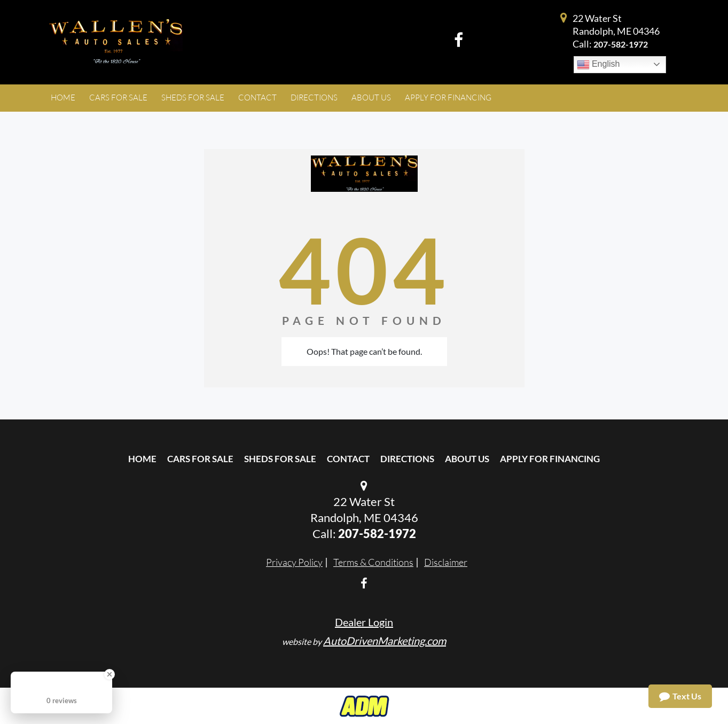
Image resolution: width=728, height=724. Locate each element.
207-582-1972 (621, 44)
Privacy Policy (294, 562)
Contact (348, 459)
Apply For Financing (550, 459)
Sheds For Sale (280, 459)
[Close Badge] (109, 674)
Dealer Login (364, 622)
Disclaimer (446, 562)
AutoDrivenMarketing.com (385, 641)
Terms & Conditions (373, 562)
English (598, 65)
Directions (407, 459)
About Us (467, 459)
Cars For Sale (200, 459)
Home (142, 459)
